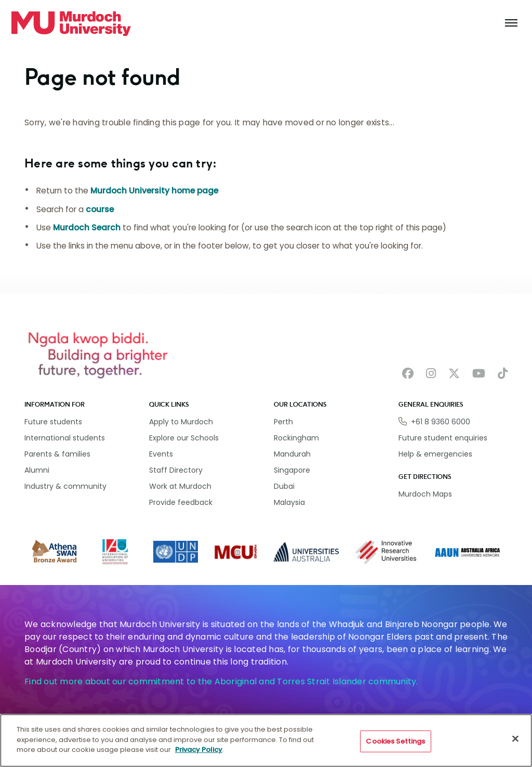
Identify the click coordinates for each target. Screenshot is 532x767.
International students (65, 438)
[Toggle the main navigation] (511, 23)
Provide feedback (181, 502)
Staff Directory (176, 470)
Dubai (284, 486)
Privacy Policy (199, 751)
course (100, 209)
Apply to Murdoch (181, 422)
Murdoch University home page (154, 191)
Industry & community (65, 486)
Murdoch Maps (425, 494)
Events (161, 454)
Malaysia (289, 502)
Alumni (37, 470)
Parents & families (57, 454)
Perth (283, 422)
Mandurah (292, 454)
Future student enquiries (443, 438)
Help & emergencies (435, 454)
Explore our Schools (184, 438)
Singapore (292, 470)
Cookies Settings (395, 742)
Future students (53, 422)
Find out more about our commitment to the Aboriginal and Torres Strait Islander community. (221, 681)
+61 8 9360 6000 (441, 422)
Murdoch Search (87, 227)
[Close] (515, 739)
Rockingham (296, 438)
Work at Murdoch (180, 486)
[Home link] (71, 23)
